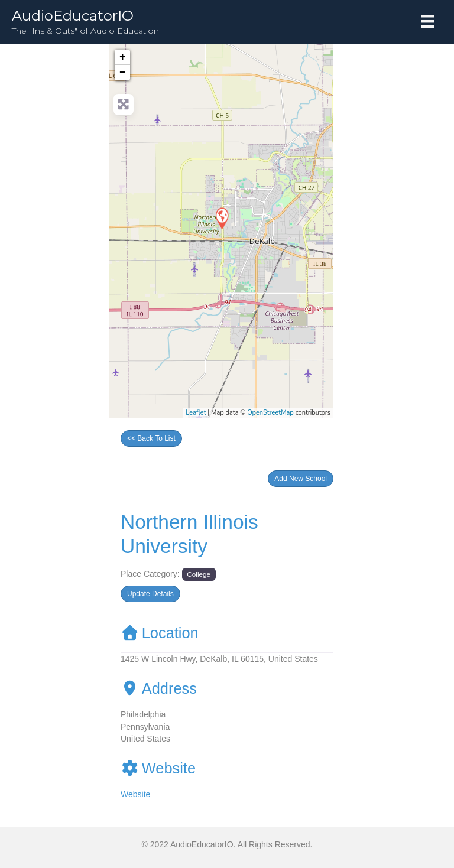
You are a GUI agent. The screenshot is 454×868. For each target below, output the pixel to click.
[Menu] (427, 21)
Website (158, 768)
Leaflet (196, 413)
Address (159, 688)
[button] (301, 479)
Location (160, 633)
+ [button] (123, 57)
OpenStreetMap (270, 413)
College (199, 574)
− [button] (123, 73)
